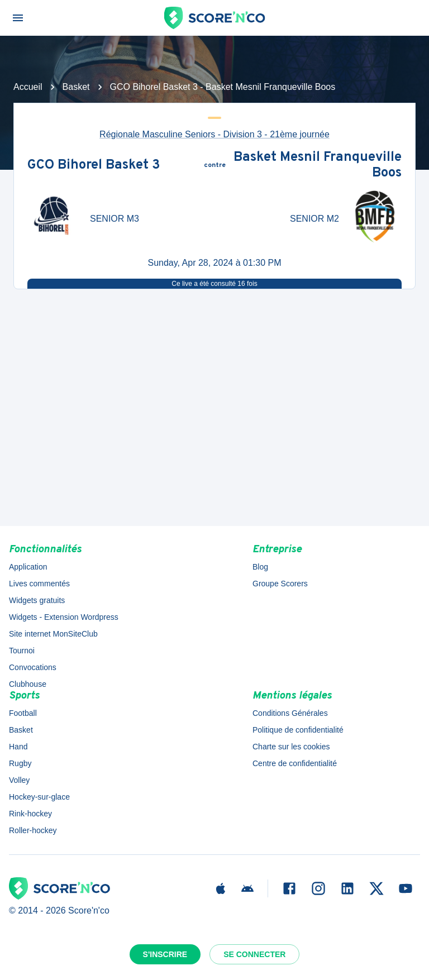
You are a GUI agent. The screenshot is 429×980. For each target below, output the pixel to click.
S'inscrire (165, 954)
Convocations (33, 667)
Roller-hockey (33, 830)
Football (23, 713)
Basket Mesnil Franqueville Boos (318, 166)
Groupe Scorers (280, 584)
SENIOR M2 (314, 219)
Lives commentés (39, 584)
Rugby (20, 763)
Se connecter (254, 954)
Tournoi (22, 651)
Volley (19, 780)
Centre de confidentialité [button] (295, 763)
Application (28, 567)
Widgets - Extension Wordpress (64, 617)
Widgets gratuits (37, 600)
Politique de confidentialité (298, 730)
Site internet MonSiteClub (53, 634)
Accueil (28, 87)
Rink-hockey (30, 814)
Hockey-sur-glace (39, 797)
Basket (76, 87)
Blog (260, 567)
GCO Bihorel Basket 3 (94, 166)
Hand (18, 747)
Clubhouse (28, 684)
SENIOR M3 (115, 219)
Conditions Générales (290, 713)
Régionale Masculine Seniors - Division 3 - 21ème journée (214, 134)
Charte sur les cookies (291, 747)
